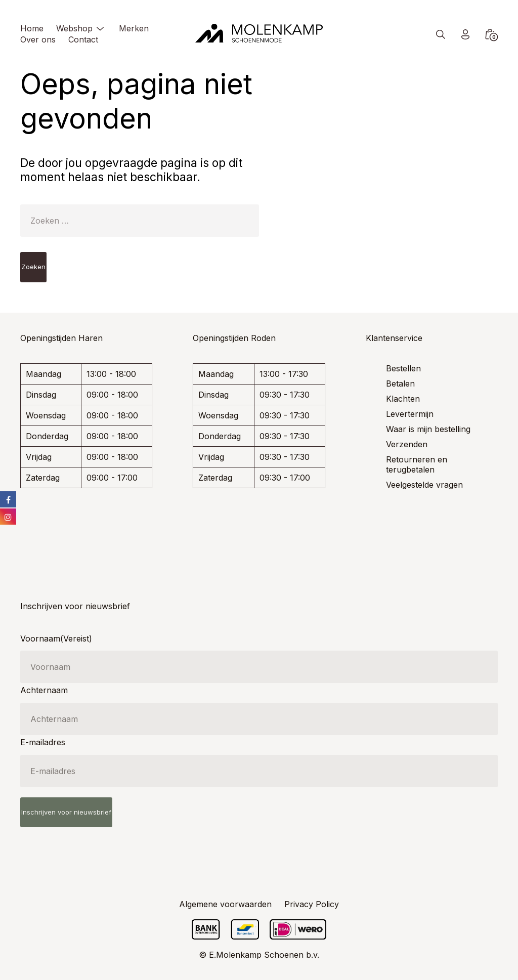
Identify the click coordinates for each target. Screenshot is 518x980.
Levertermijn (410, 414)
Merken (134, 28)
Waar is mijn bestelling (428, 429)
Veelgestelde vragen (424, 485)
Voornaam (56, 638)
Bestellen (403, 368)
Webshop (74, 28)
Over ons (38, 39)
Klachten (403, 399)
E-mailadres (43, 742)
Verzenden (407, 444)
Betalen (400, 384)
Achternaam (44, 690)
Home (32, 28)
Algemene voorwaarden (225, 904)
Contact (83, 39)
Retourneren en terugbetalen (417, 464)
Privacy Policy (312, 904)
